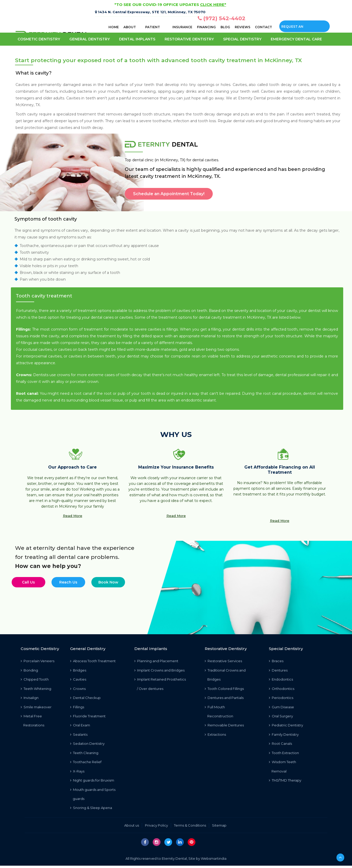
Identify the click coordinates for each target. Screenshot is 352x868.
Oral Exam (80, 726)
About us (132, 828)
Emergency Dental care (296, 39)
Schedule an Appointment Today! (169, 194)
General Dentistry (90, 39)
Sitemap (219, 828)
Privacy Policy (156, 828)
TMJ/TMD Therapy (285, 782)
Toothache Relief (86, 763)
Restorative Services (223, 661)
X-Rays (77, 773)
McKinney (25, 105)
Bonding (29, 670)
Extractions (215, 735)
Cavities (78, 680)
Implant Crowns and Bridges (159, 670)
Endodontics (281, 680)
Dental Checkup (85, 698)
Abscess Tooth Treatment (93, 661)
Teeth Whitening (36, 689)
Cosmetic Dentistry (39, 39)
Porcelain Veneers (38, 661)
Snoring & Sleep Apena (91, 810)
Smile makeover (36, 707)
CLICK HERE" (213, 5)
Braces (276, 661)
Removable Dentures (224, 726)
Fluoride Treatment (88, 717)
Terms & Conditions (190, 828)
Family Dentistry (284, 735)
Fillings (77, 707)
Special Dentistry (242, 39)
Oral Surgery (281, 717)
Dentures (278, 670)
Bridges (78, 670)
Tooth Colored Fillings (224, 689)
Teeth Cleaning (84, 754)
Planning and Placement (156, 661)
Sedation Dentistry (87, 745)
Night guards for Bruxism (92, 782)
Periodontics (281, 698)
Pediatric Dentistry (286, 726)
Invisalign (30, 698)
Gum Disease (281, 707)
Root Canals (280, 745)
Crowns (78, 689)
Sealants (79, 735)
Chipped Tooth (35, 680)
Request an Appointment (294, 28)
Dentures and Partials (224, 698)
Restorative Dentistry (189, 39)
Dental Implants (137, 39)
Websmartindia (214, 861)
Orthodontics (282, 689)
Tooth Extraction (284, 754)
